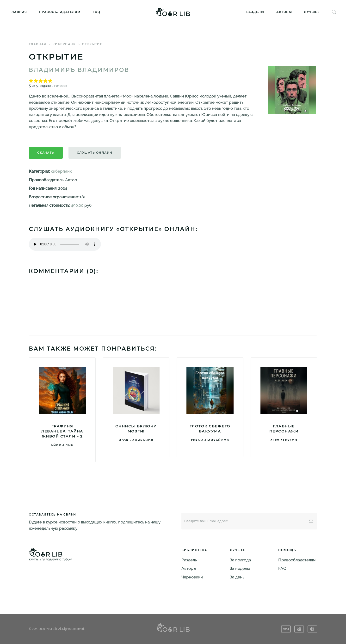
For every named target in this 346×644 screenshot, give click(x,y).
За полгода (240, 560)
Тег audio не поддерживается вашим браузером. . (65, 244)
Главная (18, 12)
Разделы (255, 12)
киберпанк (64, 44)
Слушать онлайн (95, 153)
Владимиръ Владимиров (79, 70)
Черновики (192, 577)
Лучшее (312, 12)
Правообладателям (60, 12)
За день (237, 577)
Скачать (46, 153)
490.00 (77, 205)
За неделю (240, 568)
